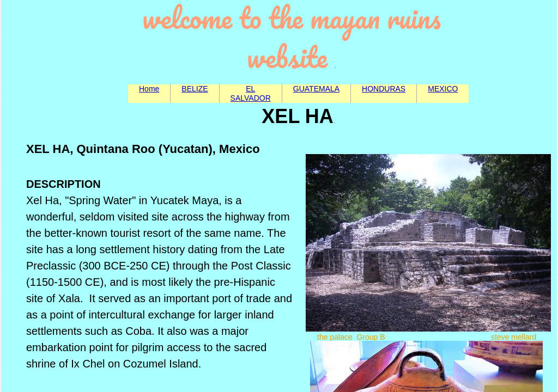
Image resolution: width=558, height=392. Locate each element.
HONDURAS (384, 89)
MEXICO (443, 89)
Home (149, 89)
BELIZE (195, 89)
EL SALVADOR (251, 93)
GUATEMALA (316, 89)
